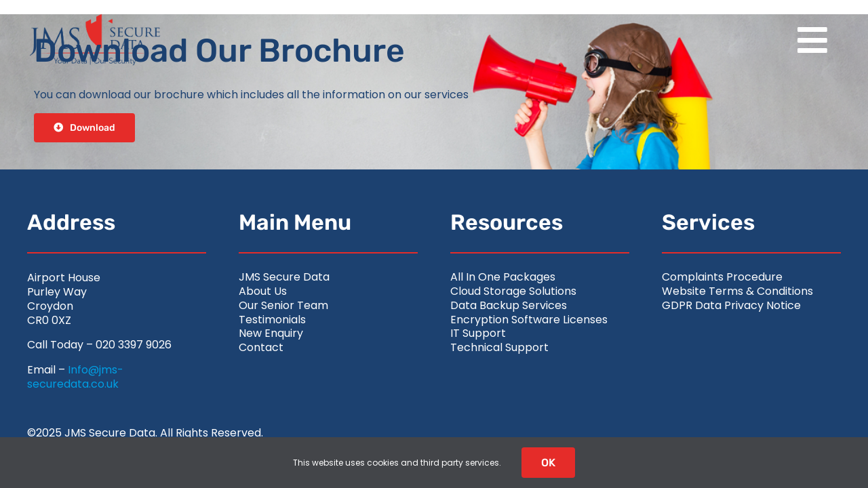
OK (548, 463)
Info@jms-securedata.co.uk (75, 377)
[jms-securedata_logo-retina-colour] (95, 19)
